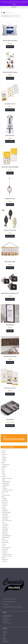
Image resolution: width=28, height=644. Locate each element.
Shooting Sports (4, 551)
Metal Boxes (5, 454)
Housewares (4, 477)
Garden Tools (5, 466)
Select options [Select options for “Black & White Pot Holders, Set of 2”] (10, 299)
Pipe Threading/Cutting (7, 617)
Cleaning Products (6, 483)
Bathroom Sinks (5, 511)
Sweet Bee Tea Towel (10, 104)
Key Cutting (5, 618)
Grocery (3, 470)
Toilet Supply (5, 532)
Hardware (3, 473)
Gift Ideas (3, 468)
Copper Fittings (5, 514)
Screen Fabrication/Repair (8, 615)
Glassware (4, 487)
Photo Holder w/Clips (10, 262)
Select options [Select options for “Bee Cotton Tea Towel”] (10, 394)
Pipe (3, 522)
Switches (4, 459)
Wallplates (4, 461)
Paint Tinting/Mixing (7, 620)
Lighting (3, 497)
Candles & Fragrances (6, 482)
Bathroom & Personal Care (7, 478)
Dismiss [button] (14, 4)
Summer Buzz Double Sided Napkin (10, 167)
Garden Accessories (6, 465)
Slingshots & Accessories (7, 556)
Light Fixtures (5, 500)
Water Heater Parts (6, 537)
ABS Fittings (5, 509)
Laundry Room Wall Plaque (10, 357)
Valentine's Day (5, 549)
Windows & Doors (5, 560)
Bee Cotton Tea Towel (10, 388)
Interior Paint (5, 506)
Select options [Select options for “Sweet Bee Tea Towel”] (10, 110)
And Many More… (6, 642)
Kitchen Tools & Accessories (7, 490)
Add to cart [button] (10, 47)
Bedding (4, 480)
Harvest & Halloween (6, 548)
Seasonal (3, 539)
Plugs (3, 456)
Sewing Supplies (5, 492)
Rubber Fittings (5, 529)
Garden (3, 463)
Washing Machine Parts (7, 536)
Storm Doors (5, 561)
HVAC (3, 493)
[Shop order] (11, 16)
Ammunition (5, 553)
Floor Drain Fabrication (7, 623)
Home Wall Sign (10, 325)
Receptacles (5, 458)
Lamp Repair (5, 621)
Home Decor (5, 488)
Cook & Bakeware (6, 485)
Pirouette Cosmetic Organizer (10, 72)
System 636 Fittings (6, 495)
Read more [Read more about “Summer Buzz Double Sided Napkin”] (10, 173)
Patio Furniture (5, 541)
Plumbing (3, 507)
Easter (4, 546)
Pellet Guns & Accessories (7, 555)
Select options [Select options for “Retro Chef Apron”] (10, 141)
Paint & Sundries (5, 502)
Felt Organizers (10, 420)
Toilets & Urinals (5, 534)
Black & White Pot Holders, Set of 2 (10, 293)
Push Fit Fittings (5, 526)
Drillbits (4, 475)
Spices (4, 471)
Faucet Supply (5, 519)
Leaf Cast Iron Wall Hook (10, 230)
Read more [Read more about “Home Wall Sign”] (10, 331)
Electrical (3, 453)
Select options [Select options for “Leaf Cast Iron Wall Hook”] (10, 236)
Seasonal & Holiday (5, 543)
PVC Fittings (5, 527)
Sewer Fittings (5, 531)
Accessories (4, 451)
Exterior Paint (5, 504)
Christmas (4, 544)
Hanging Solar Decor (10, 199)
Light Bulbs (4, 499)
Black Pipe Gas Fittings (6, 512)
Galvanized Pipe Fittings (7, 521)
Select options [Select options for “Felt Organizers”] (10, 426)
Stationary (3, 558)
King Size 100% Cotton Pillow (10, 41)
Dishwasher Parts (6, 517)
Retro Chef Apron (10, 136)
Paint (4, 637)
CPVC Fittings (5, 516)
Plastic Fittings (5, 524)
